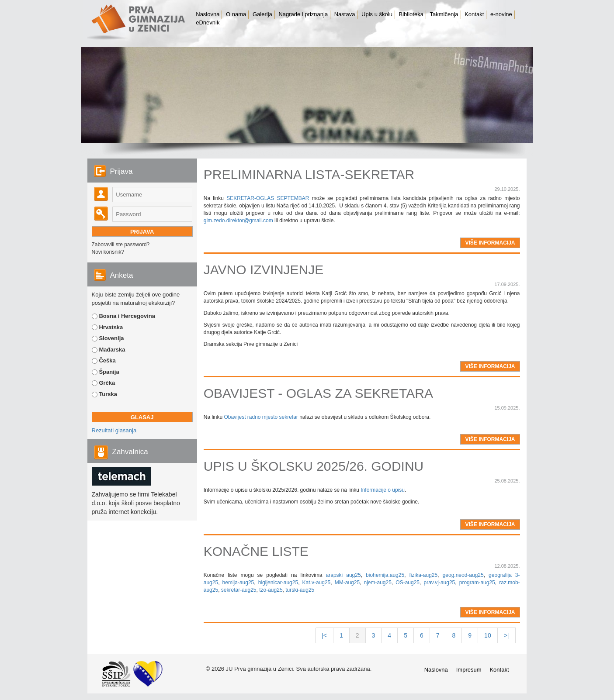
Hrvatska (111, 327)
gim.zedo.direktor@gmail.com (238, 221)
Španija (109, 372)
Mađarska (112, 350)
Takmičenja (444, 14)
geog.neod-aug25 (463, 575)
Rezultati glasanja (114, 430)
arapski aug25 (343, 575)
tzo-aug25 (271, 590)
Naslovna (208, 14)
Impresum (469, 670)
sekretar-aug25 (239, 590)
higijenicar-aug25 (278, 583)
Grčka (107, 383)
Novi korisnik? (108, 252)
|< (324, 635)
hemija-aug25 (238, 583)
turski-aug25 (300, 590)
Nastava (345, 14)
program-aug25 (477, 583)
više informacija (490, 243)
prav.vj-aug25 (439, 583)
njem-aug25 (378, 583)
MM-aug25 (347, 583)
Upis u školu (377, 14)
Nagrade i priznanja (303, 14)
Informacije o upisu (383, 490)
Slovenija (111, 338)
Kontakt (474, 14)
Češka (107, 360)
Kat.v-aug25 (317, 583)
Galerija (262, 14)
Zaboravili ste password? (121, 245)
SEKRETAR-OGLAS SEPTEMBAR (268, 198)
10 (488, 635)
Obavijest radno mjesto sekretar (261, 417)
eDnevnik (208, 22)
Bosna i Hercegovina (127, 316)
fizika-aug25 (424, 575)
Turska (108, 394)
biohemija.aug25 (385, 575)
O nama (236, 14)
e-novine (501, 14)
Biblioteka (411, 14)
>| (506, 635)
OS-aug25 (408, 583)
